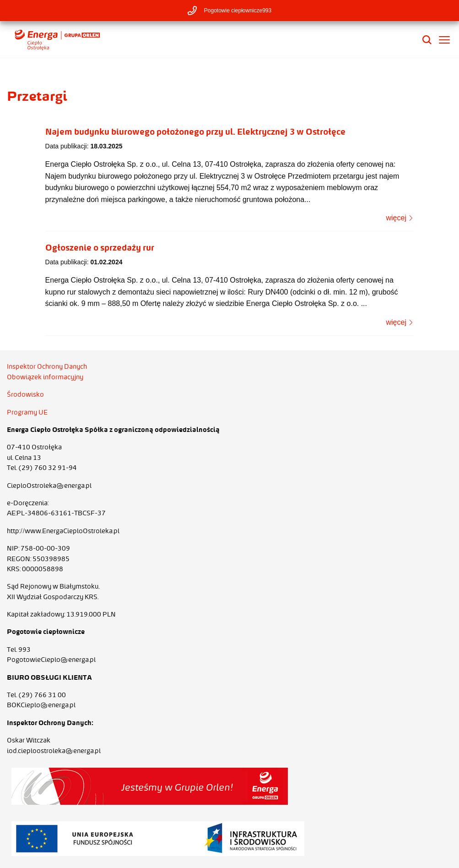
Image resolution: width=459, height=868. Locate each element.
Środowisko (25, 394)
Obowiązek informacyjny (45, 377)
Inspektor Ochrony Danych (47, 366)
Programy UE (27, 412)
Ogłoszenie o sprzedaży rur (100, 247)
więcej (400, 218)
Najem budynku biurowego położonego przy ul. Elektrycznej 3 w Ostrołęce (195, 131)
